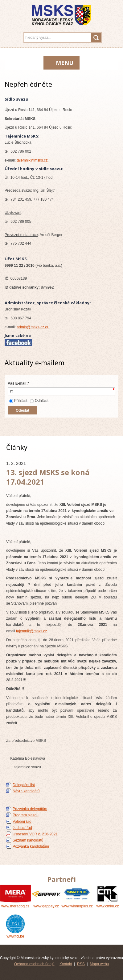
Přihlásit (18, 401)
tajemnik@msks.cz (32, 160)
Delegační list (24, 785)
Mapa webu (99, 964)
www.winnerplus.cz (77, 904)
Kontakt (66, 964)
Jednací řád (22, 828)
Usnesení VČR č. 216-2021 (35, 834)
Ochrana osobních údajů (34, 964)
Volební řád (22, 822)
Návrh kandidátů (26, 791)
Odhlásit (39, 401)
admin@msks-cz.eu (33, 327)
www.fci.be (15, 934)
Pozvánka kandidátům (31, 846)
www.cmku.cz (108, 904)
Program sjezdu (26, 815)
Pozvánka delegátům (30, 809)
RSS (81, 964)
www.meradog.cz (15, 904)
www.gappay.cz (46, 904)
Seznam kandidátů (28, 840)
